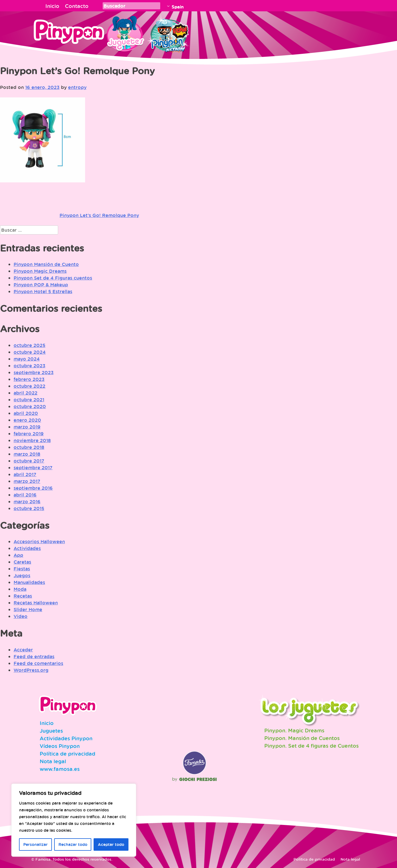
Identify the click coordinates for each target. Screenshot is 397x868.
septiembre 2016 (33, 488)
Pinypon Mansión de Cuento (46, 264)
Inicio (52, 6)
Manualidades (29, 582)
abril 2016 (25, 495)
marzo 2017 (27, 481)
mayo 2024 (27, 359)
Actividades (27, 548)
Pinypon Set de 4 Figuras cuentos (53, 278)
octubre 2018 (29, 447)
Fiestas (22, 569)
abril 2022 (26, 393)
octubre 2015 (29, 508)
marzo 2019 (27, 427)
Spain (178, 7)
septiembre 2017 (33, 468)
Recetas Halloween (36, 603)
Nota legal (53, 761)
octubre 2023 (29, 366)
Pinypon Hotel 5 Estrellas (43, 291)
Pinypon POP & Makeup (41, 285)
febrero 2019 (29, 434)
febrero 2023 (29, 379)
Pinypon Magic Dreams (40, 271)
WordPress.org (31, 670)
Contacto (77, 6)
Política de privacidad (67, 754)
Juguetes (124, 33)
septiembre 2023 (34, 372)
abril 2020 (26, 413)
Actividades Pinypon (66, 738)
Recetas (23, 596)
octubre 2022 (29, 386)
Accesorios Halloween (39, 541)
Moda (20, 589)
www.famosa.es (60, 769)
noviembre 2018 (32, 440)
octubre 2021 (29, 400)
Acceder (23, 650)
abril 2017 (25, 474)
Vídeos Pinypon (60, 746)
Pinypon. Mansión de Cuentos (302, 738)
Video (21, 616)
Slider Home (28, 609)
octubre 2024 (30, 352)
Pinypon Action (168, 33)
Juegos (22, 575)
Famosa (195, 773)
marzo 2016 (27, 502)
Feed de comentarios (38, 663)
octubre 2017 (29, 461)
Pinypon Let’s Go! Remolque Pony (99, 215)
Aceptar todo (111, 844)
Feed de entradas (34, 656)
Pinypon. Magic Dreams (294, 730)
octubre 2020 (30, 406)
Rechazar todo (73, 844)
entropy (77, 87)
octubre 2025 (29, 345)
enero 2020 (27, 420)
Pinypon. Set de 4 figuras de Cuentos (312, 746)
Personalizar (35, 844)
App (18, 555)
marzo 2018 (27, 454)
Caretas (22, 562)
